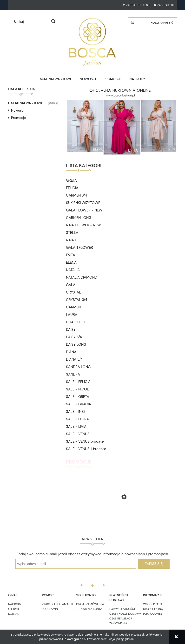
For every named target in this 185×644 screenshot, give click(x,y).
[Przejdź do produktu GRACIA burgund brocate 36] (121, 513)
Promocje (18, 118)
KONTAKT (14, 614)
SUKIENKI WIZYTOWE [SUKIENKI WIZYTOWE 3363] (27, 103)
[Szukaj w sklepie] (30, 22)
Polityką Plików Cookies (114, 635)
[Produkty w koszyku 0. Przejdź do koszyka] (162, 23)
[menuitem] (56, 79)
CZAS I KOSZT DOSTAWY (126, 614)
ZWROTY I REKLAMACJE (58, 604)
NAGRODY (15, 604)
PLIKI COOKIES (153, 614)
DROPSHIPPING (153, 609)
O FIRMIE (14, 609)
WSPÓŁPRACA (153, 604)
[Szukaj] (54, 22)
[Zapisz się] (154, 564)
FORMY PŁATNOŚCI (122, 609)
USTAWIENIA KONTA (89, 609)
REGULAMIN (50, 609)
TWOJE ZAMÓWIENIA (90, 604)
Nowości (18, 110)
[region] (121, 121)
